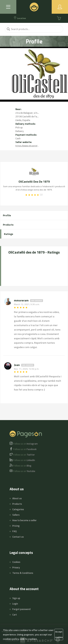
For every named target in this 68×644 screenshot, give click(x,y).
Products (8, 225)
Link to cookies (28, 639)
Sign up (16, 598)
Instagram (25, 444)
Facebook (25, 449)
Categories (18, 509)
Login (15, 604)
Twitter (24, 455)
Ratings (9, 234)
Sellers (16, 515)
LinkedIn (24, 460)
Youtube (24, 471)
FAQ (15, 531)
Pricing (16, 526)
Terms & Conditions (23, 573)
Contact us (18, 537)
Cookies (16, 562)
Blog (22, 466)
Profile (7, 215)
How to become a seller (24, 520)
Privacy (16, 567)
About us (17, 498)
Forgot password (21, 609)
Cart (15, 615)
